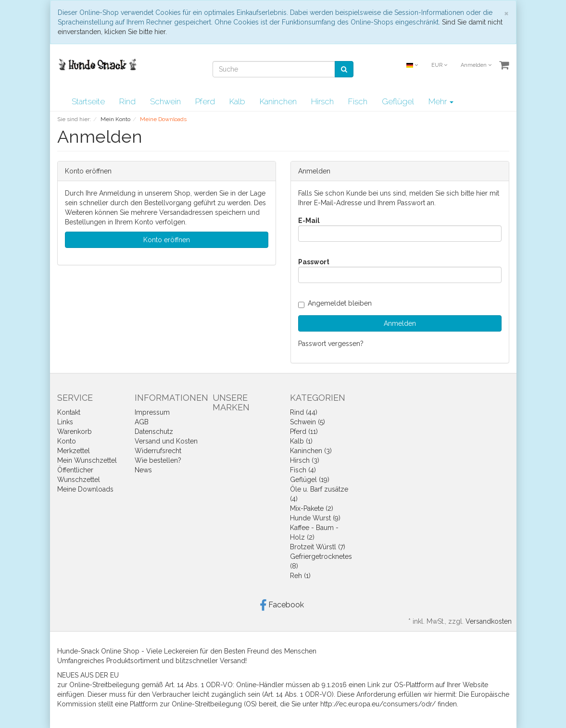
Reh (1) (300, 576)
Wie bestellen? (158, 460)
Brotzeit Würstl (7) (318, 547)
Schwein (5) (308, 422)
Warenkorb (75, 432)
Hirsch (322, 101)
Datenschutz (154, 432)
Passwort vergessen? (331, 344)
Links (65, 422)
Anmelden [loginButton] (400, 323)
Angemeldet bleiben (335, 303)
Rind (127, 101)
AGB (142, 422)
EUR (439, 65)
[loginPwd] (400, 275)
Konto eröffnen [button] (167, 240)
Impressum (152, 412)
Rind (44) (304, 412)
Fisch (358, 101)
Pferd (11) (304, 432)
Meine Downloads (85, 489)
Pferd (205, 101)
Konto (67, 441)
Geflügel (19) (310, 480)
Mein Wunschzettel (87, 460)
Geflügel (398, 101)
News (143, 470)
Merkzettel (74, 451)
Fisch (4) (303, 470)
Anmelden (476, 65)
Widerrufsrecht (158, 451)
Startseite (88, 101)
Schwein (165, 101)
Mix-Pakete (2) (312, 508)
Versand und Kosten (166, 441)
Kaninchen (278, 101)
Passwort (314, 262)
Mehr (441, 101)
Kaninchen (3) (311, 451)
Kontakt (69, 412)
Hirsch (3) (305, 460)
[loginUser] (400, 234)
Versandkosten (489, 621)
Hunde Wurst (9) (315, 518)
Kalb (237, 101)
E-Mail (309, 221)
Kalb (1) (301, 441)
